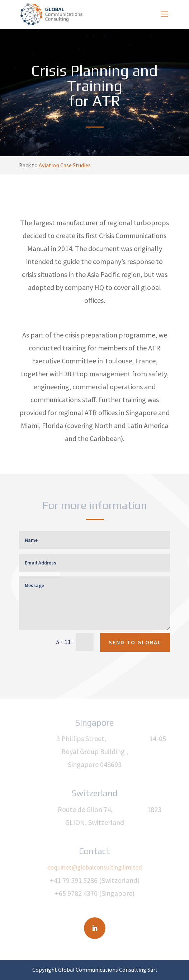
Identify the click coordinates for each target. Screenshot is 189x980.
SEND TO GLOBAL (135, 642)
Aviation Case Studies (65, 165)
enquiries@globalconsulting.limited (95, 867)
